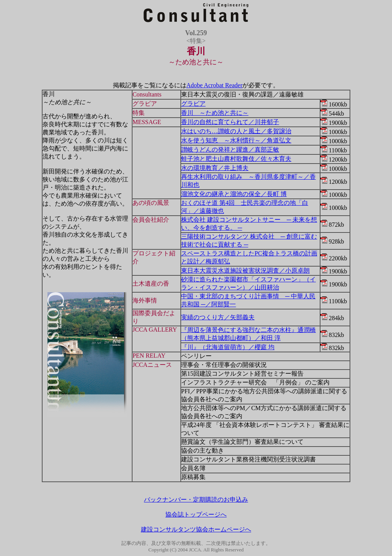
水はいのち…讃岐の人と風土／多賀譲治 (236, 131)
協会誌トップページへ (196, 514)
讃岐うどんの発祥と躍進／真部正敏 (230, 150)
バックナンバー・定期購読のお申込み (196, 500)
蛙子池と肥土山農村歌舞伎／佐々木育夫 (236, 159)
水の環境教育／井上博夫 (215, 168)
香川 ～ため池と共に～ (215, 113)
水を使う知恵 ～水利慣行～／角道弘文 (236, 140)
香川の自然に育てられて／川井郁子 (230, 122)
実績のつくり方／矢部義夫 (218, 317)
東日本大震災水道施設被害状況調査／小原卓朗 (245, 271)
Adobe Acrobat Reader (215, 85)
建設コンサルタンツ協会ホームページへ (196, 529)
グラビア (193, 104)
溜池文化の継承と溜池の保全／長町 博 (234, 194)
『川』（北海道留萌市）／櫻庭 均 (228, 347)
